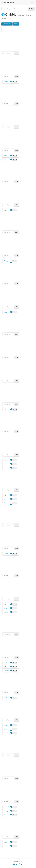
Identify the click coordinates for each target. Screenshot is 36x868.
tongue (6, 82)
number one (7, 729)
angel (6, 842)
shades (6, 698)
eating (6, 612)
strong (6, 811)
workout (6, 807)
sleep (5, 663)
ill (4, 499)
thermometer (8, 503)
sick (5, 495)
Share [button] (16, 24)
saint (5, 846)
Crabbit (6, 554)
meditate (7, 460)
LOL (5, 159)
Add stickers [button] (7, 24)
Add (17, 53)
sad (5, 210)
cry (5, 409)
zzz (5, 667)
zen (5, 464)
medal (6, 733)
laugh (6, 156)
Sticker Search (8, 2)
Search (31, 9)
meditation (7, 468)
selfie (5, 725)
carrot (6, 608)
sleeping (6, 670)
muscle (6, 815)
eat (5, 604)
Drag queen (7, 261)
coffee (6, 312)
